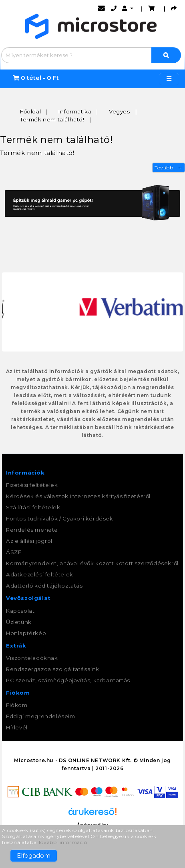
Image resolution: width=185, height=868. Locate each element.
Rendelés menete (32, 530)
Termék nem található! (52, 119)
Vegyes (120, 111)
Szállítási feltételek (33, 507)
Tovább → (169, 168)
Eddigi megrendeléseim (41, 716)
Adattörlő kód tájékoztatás (44, 586)
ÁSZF (14, 552)
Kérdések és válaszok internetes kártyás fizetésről (78, 496)
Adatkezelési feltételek (40, 574)
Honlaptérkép (26, 633)
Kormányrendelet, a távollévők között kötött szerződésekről (92, 563)
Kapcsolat (20, 611)
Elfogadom (34, 855)
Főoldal (30, 111)
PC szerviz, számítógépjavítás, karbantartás (68, 680)
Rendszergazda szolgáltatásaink (53, 669)
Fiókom (17, 705)
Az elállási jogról (29, 541)
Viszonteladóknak (32, 658)
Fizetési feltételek (32, 485)
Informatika (75, 111)
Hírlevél (17, 727)
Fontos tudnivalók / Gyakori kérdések (60, 518)
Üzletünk (19, 622)
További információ (63, 842)
